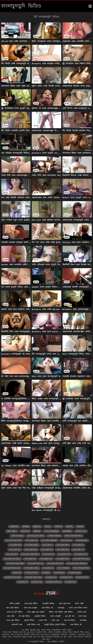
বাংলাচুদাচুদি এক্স (51, 572)
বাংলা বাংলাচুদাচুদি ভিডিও (13, 567)
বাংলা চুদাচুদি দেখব (14, 554)
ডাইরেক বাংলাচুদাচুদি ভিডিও (47, 536)
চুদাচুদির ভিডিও (40, 611)
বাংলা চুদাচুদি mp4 (47, 540)
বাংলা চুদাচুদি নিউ (64, 554)
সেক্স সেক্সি (9, 611)
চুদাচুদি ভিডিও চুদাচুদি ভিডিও (55, 620)
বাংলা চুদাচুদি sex (62, 540)
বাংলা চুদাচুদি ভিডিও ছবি (83, 558)
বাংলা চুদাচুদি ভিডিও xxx (26, 558)
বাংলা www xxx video (35, 607)
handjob (23, 531)
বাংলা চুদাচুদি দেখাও (30, 554)
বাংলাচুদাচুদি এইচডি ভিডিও (34, 572)
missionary (52, 531)
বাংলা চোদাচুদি (56, 611)
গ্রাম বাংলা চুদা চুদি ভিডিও (12, 536)
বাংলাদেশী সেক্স (16, 620)
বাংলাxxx (62, 602)
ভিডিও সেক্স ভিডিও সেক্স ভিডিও (61, 607)
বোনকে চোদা (83, 607)
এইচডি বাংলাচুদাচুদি (80, 531)
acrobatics (9, 526)
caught (41, 526)
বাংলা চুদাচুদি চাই (44, 549)
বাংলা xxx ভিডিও (30, 598)
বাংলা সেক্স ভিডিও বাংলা (79, 602)
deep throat (84, 526)
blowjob (20, 526)
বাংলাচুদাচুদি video (82, 567)
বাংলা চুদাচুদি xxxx (68, 545)
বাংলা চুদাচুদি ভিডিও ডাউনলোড (14, 563)
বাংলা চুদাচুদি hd (33, 540)
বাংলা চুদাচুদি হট (68, 563)
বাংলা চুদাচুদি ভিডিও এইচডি (46, 558)
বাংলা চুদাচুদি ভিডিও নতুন (35, 563)
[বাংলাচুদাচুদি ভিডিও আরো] (90, 6)
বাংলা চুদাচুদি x (9, 545)
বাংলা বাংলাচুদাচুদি (82, 563)
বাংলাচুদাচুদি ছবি (69, 576)
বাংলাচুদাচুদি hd (67, 567)
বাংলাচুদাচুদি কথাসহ (80, 572)
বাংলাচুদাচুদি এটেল (65, 572)
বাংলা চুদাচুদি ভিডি (79, 554)
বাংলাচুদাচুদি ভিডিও (38, 637)
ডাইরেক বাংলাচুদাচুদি (29, 536)
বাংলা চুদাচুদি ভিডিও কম (65, 558)
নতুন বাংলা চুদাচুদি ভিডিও (66, 536)
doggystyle (12, 531)
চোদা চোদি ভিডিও (11, 602)
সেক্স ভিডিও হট (48, 602)
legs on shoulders (37, 531)
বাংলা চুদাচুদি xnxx (24, 545)
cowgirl (72, 526)
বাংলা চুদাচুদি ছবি (78, 549)
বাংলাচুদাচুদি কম (24, 576)
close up (51, 526)
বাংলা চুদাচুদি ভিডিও (9, 558)
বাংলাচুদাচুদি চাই (38, 576)
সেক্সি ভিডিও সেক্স (33, 620)
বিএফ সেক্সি (80, 598)
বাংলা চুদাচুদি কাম (83, 545)
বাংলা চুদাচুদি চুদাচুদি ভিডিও (61, 549)
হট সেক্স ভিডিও (24, 611)
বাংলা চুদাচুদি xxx (53, 545)
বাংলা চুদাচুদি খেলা (15, 549)
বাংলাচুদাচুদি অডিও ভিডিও (15, 572)
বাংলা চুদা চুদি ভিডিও (13, 607)
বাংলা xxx (84, 611)
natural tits (65, 531)
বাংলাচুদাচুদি (55, 567)
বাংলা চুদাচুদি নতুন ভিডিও (47, 554)
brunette (31, 526)
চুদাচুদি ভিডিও (29, 615)
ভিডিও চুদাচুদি (13, 598)
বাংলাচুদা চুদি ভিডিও (42, 567)
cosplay (62, 526)
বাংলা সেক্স (56, 615)
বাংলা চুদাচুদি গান (30, 549)
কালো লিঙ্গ (43, 615)
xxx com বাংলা (65, 598)
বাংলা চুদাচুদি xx (39, 545)
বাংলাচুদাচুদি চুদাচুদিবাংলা (53, 576)
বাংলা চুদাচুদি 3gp (83, 536)
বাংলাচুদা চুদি (28, 567)
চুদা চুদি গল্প (70, 611)
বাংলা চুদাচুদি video (77, 540)
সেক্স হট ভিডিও (70, 615)
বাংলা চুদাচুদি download (17, 540)
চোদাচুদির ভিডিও (48, 598)
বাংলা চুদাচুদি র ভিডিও (53, 563)
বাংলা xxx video (30, 602)
